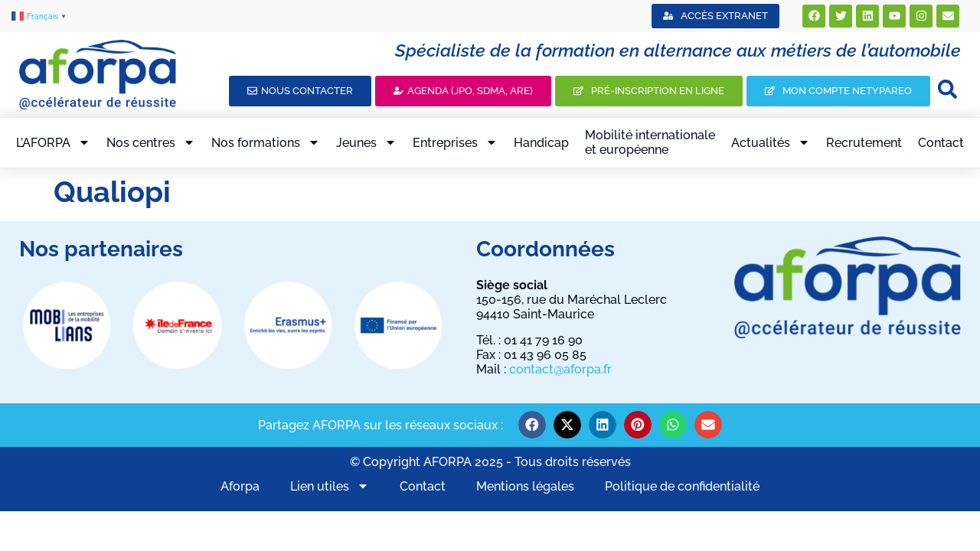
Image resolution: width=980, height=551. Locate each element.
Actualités (771, 142)
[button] (532, 425)
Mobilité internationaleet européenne (650, 142)
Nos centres (151, 142)
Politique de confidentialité (682, 486)
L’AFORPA (53, 142)
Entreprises (455, 142)
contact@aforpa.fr (560, 369)
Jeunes (366, 142)
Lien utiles (330, 486)
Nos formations (266, 142)
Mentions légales (525, 486)
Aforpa (240, 486)
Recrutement (864, 143)
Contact (941, 143)
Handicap (541, 143)
